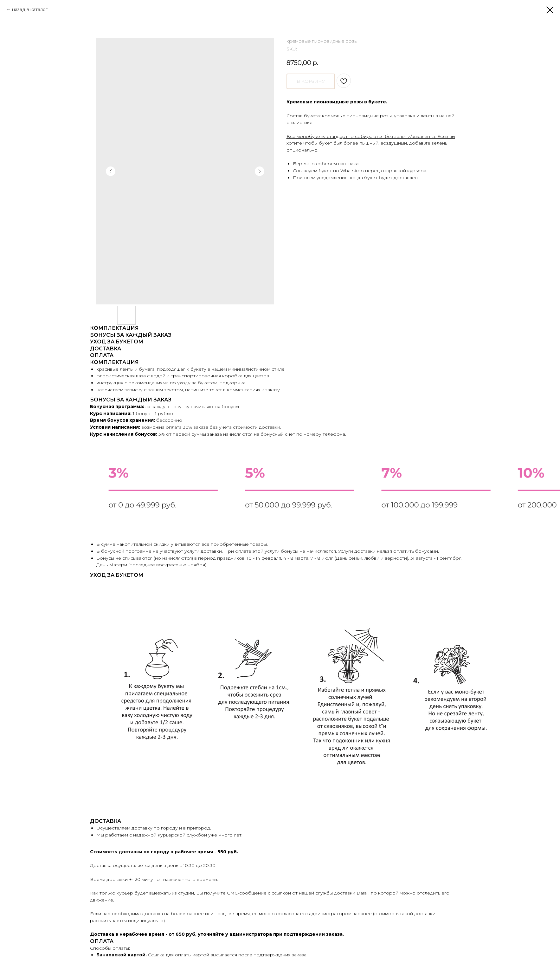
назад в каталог (30, 10)
